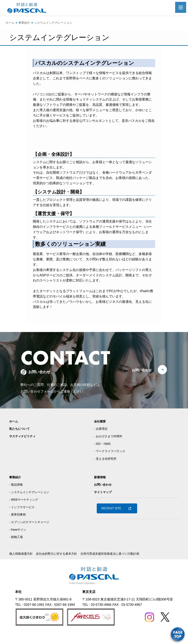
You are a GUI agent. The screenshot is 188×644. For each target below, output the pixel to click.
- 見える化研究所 (107, 470)
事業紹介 (16, 488)
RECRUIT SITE (114, 519)
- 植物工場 (17, 548)
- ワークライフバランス (112, 462)
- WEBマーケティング (26, 511)
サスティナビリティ (24, 447)
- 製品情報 (17, 496)
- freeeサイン (19, 541)
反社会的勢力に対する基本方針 (62, 565)
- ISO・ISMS (104, 455)
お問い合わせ (142, 381)
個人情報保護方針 (22, 565)
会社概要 (101, 432)
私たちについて (21, 440)
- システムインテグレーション (32, 503)
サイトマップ (104, 503)
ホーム (14, 432)
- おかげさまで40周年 (110, 447)
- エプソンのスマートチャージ (32, 533)
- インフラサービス (23, 518)
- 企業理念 (102, 440)
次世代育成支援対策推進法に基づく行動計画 (122, 565)
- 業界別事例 (18, 526)
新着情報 (101, 488)
